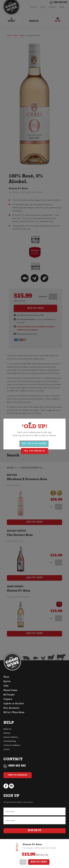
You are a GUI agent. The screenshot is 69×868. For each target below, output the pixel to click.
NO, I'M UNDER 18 (34, 451)
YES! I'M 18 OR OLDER (34, 444)
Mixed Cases (10, 691)
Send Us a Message (18, 775)
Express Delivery (11, 737)
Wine (6, 677)
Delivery (7, 733)
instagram (11, 786)
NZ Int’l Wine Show (14, 713)
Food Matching (10, 741)
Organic (8, 699)
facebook (6, 786)
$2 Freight (9, 695)
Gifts (6, 686)
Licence (7, 749)
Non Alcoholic (11, 708)
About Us (7, 729)
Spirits (7, 682)
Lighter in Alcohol (14, 704)
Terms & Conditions (12, 745)
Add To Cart (39, 862)
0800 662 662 (17, 766)
